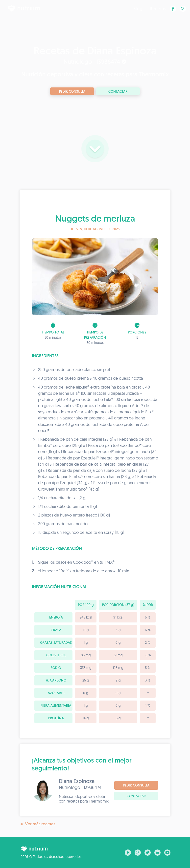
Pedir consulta (72, 91)
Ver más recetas (37, 824)
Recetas (158, 9)
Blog (138, 9)
